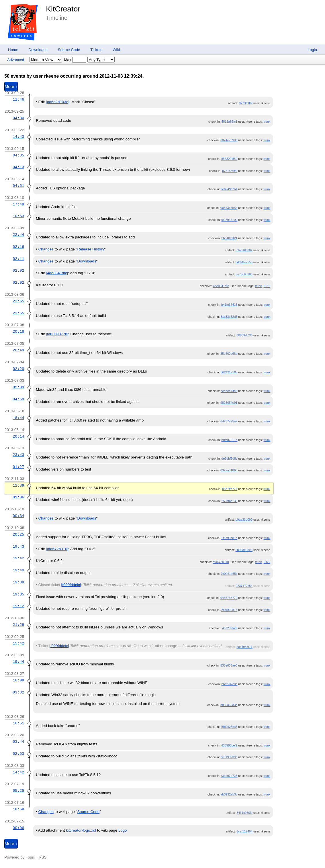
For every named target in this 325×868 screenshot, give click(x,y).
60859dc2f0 (244, 335)
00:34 (18, 516)
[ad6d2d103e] (58, 102)
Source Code (69, 50)
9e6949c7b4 (229, 189)
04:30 (18, 118)
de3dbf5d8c (230, 459)
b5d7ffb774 (230, 489)
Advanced (16, 60)
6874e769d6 (229, 140)
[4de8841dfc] (57, 273)
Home (13, 50)
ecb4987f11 (244, 647)
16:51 (18, 723)
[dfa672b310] (57, 549)
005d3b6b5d (229, 208)
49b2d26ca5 (229, 727)
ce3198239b (229, 757)
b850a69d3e (229, 705)
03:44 (18, 742)
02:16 (18, 247)
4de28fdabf (230, 628)
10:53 (18, 216)
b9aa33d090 (244, 520)
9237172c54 (244, 586)
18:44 (18, 418)
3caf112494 (244, 831)
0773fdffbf (246, 103)
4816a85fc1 (230, 122)
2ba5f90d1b (229, 610)
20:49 (18, 350)
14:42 (18, 772)
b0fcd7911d (230, 440)
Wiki (116, 50)
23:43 (18, 455)
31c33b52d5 (229, 317)
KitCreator (63, 9)
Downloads (38, 50)
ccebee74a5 (229, 391)
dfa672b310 (221, 562)
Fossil (31, 857)
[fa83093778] (57, 334)
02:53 (18, 754)
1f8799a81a (229, 538)
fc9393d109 (230, 220)
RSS (43, 857)
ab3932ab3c (229, 794)
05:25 (18, 791)
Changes (46, 249)
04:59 (18, 399)
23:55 (18, 301)
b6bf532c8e (230, 684)
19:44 (18, 662)
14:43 (18, 137)
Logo (123, 830)
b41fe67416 (229, 305)
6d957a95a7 (229, 421)
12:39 (18, 485)
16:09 (18, 680)
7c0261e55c (229, 574)
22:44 (18, 235)
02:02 (18, 271)
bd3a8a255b (244, 262)
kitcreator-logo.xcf (81, 830)
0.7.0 (267, 286)
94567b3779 (229, 598)
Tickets (96, 50)
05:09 (18, 387)
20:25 (18, 534)
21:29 (18, 625)
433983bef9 (229, 745)
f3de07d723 (229, 776)
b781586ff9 (230, 171)
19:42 (18, 558)
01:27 (18, 467)
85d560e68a (229, 354)
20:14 (18, 436)
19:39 (18, 582)
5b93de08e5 (244, 550)
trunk (267, 122)
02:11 (18, 259)
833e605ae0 (229, 665)
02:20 (18, 369)
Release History (91, 249)
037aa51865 (229, 470)
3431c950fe (244, 813)
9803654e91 (229, 403)
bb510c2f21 (230, 238)
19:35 (18, 594)
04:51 (18, 186)
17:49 (18, 204)
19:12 (18, 606)
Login (312, 50)
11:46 (18, 99)
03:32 (18, 692)
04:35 (18, 155)
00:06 (18, 828)
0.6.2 (267, 562)
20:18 (18, 332)
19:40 (18, 570)
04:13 (18, 167)
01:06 (18, 497)
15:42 (18, 643)
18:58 (18, 809)
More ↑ (11, 87)
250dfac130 (230, 501)
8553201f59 (229, 159)
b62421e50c (229, 372)
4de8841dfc (221, 286)
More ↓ (11, 844)
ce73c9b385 (244, 274)
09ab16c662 (244, 250)
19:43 (18, 546)
